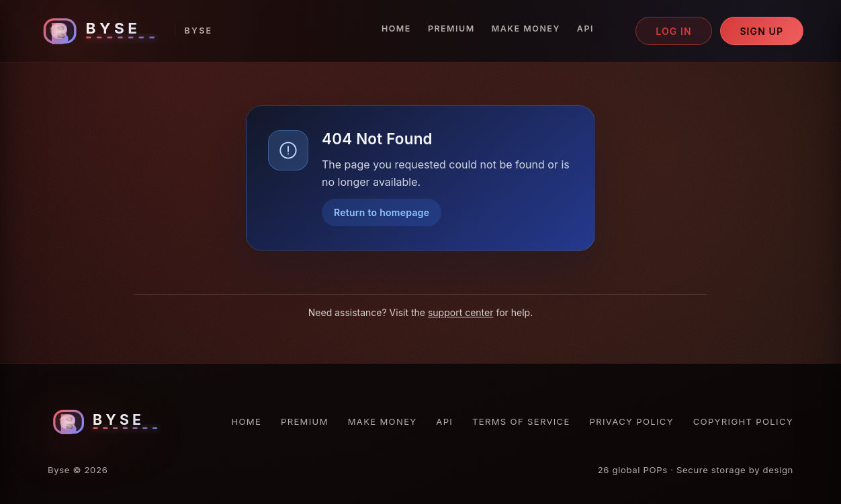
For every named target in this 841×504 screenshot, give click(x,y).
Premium (451, 29)
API (585, 29)
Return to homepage (382, 212)
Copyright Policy (743, 421)
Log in (674, 31)
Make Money (526, 29)
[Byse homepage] (125, 31)
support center (461, 312)
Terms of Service (521, 421)
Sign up (761, 31)
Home (396, 29)
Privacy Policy (632, 421)
